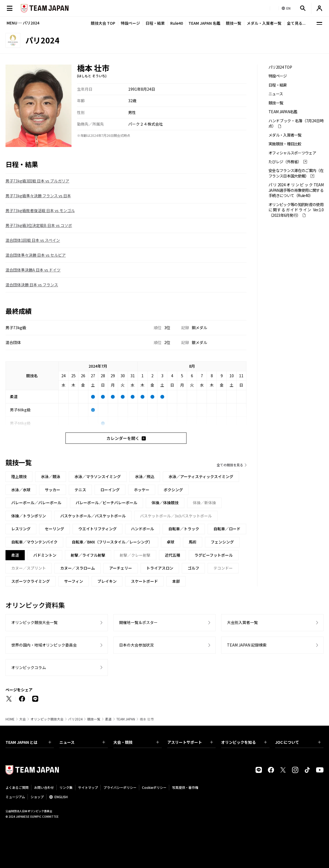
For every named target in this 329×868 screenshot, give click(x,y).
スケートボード (144, 581)
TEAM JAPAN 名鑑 (204, 23)
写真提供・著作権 (185, 787)
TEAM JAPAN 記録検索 (247, 645)
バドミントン (45, 555)
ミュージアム (15, 797)
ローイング (110, 490)
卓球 (171, 542)
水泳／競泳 (51, 476)
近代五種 (172, 555)
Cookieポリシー (154, 787)
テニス (80, 490)
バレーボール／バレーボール (36, 503)
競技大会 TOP (103, 23)
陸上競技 (19, 476)
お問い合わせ (44, 787)
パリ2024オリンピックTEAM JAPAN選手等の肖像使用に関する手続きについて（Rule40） (296, 190)
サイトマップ (88, 787)
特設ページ (130, 23)
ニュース (276, 94)
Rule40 (177, 23)
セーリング (54, 529)
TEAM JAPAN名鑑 (283, 112)
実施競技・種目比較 (285, 144)
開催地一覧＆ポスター (138, 622)
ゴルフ (193, 568)
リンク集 (66, 787)
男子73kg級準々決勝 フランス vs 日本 (38, 196)
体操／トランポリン (29, 516)
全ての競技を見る (230, 465)
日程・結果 (155, 23)
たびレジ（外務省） (285, 162)
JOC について (298, 742)
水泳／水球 (21, 490)
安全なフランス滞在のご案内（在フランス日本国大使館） (296, 173)
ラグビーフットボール (214, 555)
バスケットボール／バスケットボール (93, 516)
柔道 (108, 719)
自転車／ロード (227, 529)
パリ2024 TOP (280, 67)
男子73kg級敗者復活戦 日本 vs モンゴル (40, 210)
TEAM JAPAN (126, 719)
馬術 (193, 542)
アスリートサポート (190, 742)
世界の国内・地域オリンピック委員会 (44, 645)
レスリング (21, 529)
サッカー (53, 490)
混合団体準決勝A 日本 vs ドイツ (33, 270)
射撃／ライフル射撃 (88, 555)
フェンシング (222, 542)
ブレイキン (107, 581)
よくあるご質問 (17, 787)
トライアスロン (160, 568)
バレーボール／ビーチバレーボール (106, 503)
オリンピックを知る (244, 742)
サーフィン (74, 581)
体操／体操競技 (165, 503)
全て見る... (296, 23)
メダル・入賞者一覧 (264, 23)
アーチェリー (121, 568)
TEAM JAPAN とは (28, 742)
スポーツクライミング (31, 581)
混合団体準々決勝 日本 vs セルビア (36, 255)
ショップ (37, 797)
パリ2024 (75, 719)
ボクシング (173, 490)
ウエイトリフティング (98, 529)
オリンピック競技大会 (47, 719)
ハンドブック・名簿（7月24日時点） (296, 123)
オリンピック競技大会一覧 (34, 622)
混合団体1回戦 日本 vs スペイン (33, 240)
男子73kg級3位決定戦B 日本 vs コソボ (39, 225)
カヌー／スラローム (78, 568)
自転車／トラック (184, 529)
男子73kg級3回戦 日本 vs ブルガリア (37, 181)
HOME (10, 719)
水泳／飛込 (145, 476)
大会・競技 (136, 742)
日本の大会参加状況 (136, 645)
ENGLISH (61, 797)
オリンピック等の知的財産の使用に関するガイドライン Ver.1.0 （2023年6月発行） (296, 210)
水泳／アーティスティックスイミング (201, 476)
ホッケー (142, 490)
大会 (23, 719)
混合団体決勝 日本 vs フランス (32, 285)
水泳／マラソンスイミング (98, 476)
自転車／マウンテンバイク (34, 542)
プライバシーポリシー (120, 787)
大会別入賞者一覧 (242, 622)
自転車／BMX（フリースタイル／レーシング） (112, 542)
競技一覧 (234, 23)
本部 (176, 581)
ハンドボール (142, 529)
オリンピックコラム (29, 667)
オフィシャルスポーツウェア (292, 153)
